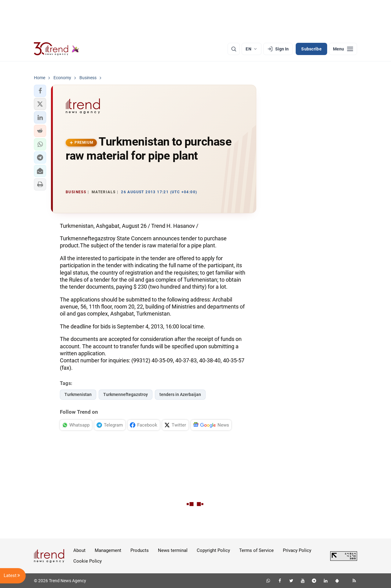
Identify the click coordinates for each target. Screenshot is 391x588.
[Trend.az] (57, 49)
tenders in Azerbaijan (180, 394)
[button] (40, 91)
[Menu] (343, 49)
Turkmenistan (78, 394)
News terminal (173, 550)
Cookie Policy (88, 561)
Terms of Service (256, 550)
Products (140, 550)
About (79, 550)
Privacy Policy (297, 550)
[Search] (234, 49)
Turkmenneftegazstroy (126, 394)
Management (108, 550)
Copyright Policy (213, 550)
